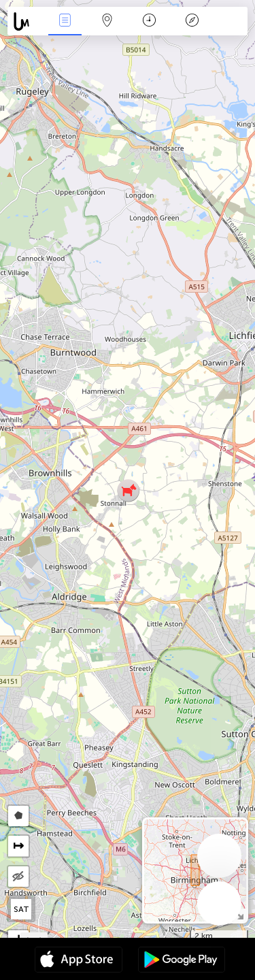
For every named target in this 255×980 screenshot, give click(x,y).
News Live (65, 21)
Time (149, 21)
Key (192, 21)
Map (107, 21)
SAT (21, 909)
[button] (128, 490)
